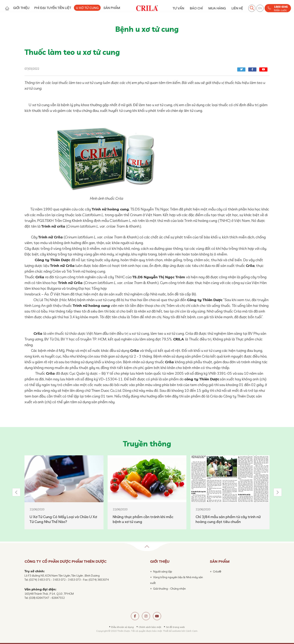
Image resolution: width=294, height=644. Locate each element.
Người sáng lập (163, 571)
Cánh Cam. (192, 631)
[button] (16, 492)
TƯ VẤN (178, 8)
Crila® (217, 571)
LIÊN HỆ (237, 8)
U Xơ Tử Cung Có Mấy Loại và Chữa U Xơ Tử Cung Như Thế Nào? (63, 519)
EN (260, 8)
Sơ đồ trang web (175, 627)
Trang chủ (7, 8)
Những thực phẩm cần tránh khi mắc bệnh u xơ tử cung (143, 519)
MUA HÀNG (217, 8)
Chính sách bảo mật (150, 627)
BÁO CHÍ (196, 8)
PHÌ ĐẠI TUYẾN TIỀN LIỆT (53, 8)
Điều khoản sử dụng (122, 627)
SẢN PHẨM (112, 8)
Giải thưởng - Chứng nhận (169, 589)
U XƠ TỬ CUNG (87, 8)
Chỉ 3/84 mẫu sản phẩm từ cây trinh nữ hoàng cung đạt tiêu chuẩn (228, 519)
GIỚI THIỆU (21, 8)
